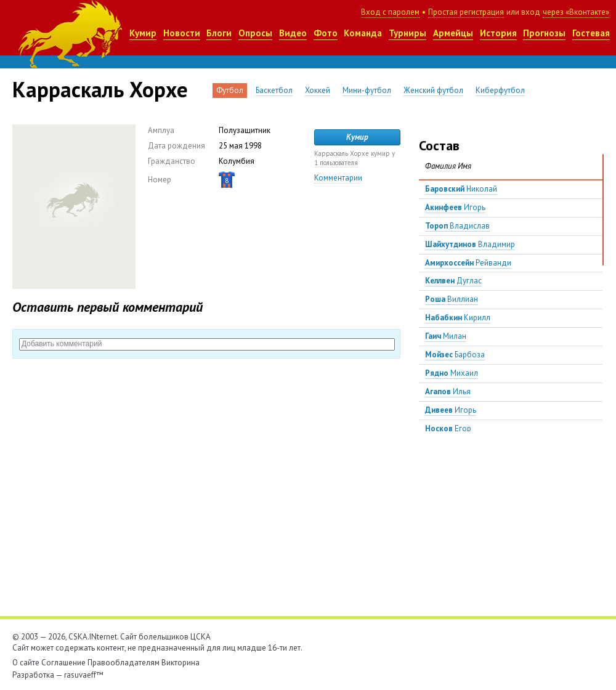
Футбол (230, 90)
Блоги (219, 33)
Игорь (455, 207)
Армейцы (453, 33)
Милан (446, 336)
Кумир (143, 33)
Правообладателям (124, 663)
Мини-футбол (367, 90)
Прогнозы (544, 33)
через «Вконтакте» (576, 12)
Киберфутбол (500, 90)
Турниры (407, 33)
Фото (326, 33)
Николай (461, 189)
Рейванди (468, 263)
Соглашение (63, 663)
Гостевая (591, 33)
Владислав (457, 226)
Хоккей (318, 90)
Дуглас (453, 281)
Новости (182, 33)
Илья (448, 392)
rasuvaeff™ (84, 675)
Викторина (180, 663)
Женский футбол (433, 90)
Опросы (255, 33)
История (498, 33)
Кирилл (458, 318)
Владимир (470, 244)
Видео (293, 33)
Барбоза (455, 355)
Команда (363, 33)
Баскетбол (274, 90)
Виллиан (452, 299)
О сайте (26, 663)
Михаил (452, 373)
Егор (448, 428)
